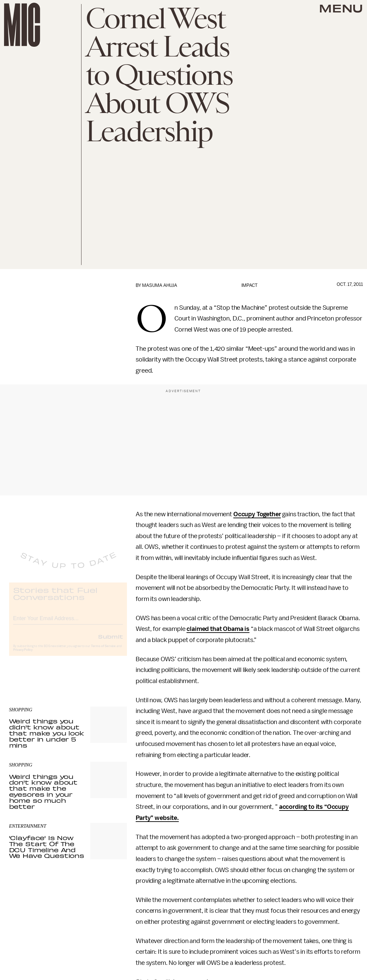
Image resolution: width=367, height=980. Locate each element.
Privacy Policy (23, 655)
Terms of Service (103, 652)
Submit (110, 642)
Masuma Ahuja (160, 285)
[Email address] (68, 623)
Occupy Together (257, 514)
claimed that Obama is (218, 629)
